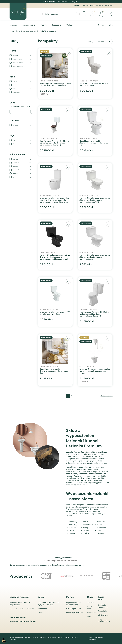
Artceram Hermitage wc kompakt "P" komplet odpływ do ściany (55, 313)
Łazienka (13, 25)
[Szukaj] (61, 14)
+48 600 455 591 (88, 6)
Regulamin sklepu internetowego (73, 604)
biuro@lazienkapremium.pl (104, 6)
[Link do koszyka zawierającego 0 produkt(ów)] (102, 14)
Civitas (22, 81)
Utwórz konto (103, 615)
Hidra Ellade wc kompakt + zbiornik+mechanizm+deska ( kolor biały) (94, 143)
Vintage (22, 144)
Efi (22, 85)
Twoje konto (101, 598)
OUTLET (70, 25)
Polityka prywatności (75, 613)
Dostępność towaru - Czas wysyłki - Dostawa (49, 604)
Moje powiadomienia (104, 620)
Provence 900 (22, 92)
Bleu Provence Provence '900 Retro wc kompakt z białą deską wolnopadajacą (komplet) (94, 314)
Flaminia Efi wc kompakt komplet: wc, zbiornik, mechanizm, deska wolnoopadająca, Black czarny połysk (55, 257)
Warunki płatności (74, 609)
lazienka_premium (61, 558)
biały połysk (22, 163)
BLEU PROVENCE (22, 59)
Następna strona (107, 396)
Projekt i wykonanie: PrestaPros (95, 638)
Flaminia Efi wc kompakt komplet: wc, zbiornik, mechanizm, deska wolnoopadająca (95, 257)
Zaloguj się (102, 611)
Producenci (57, 25)
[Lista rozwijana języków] (77, 6)
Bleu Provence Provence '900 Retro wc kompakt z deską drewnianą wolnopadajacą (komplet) (54, 143)
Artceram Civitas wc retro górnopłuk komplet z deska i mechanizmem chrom (95, 371)
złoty (22, 177)
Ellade (22, 89)
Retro (22, 140)
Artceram (22, 55)
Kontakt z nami (91, 608)
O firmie (101, 25)
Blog (111, 25)
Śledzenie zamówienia (103, 606)
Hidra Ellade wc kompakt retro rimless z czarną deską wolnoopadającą (55, 84)
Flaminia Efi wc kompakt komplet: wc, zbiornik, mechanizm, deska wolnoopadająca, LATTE (95, 200)
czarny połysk (22, 170)
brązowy (22, 166)
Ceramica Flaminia (22, 63)
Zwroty (41, 613)
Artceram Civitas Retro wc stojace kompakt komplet (94, 84)
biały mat (22, 159)
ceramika (22, 125)
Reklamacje (42, 609)
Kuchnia (44, 25)
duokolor (22, 174)
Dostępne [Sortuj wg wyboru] (104, 42)
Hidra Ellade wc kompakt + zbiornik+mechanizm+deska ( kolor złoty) (54, 371)
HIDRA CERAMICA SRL (22, 66)
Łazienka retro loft (29, 25)
